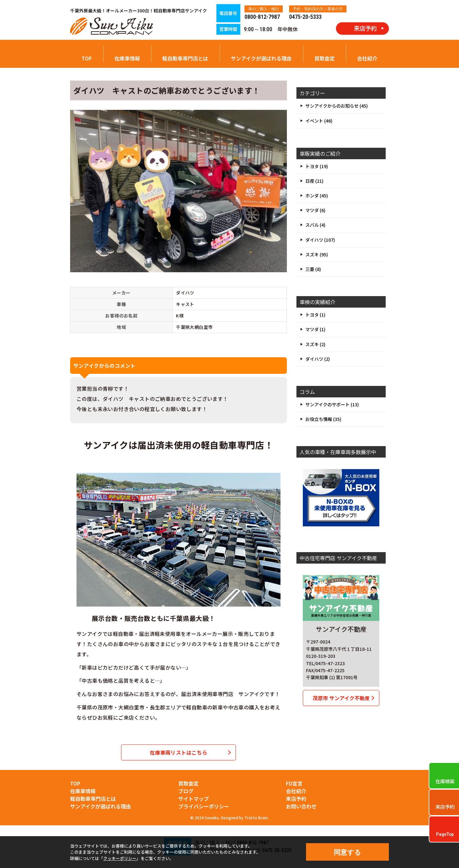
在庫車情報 (127, 58)
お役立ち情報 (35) (323, 419)
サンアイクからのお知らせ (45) (337, 106)
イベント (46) (319, 121)
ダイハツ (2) (318, 359)
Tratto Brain (256, 818)
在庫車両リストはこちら (178, 752)
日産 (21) (314, 181)
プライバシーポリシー (204, 806)
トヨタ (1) (315, 315)
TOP (87, 58)
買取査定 (324, 58)
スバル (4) (315, 225)
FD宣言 (294, 783)
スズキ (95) (317, 254)
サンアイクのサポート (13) (332, 404)
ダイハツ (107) (320, 240)
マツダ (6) (315, 210)
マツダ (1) (315, 329)
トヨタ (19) (317, 166)
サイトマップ (193, 799)
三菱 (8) (313, 269)
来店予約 (296, 799)
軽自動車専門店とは (185, 58)
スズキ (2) (315, 344)
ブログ (186, 791)
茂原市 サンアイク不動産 (341, 698)
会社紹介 (367, 58)
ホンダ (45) (317, 196)
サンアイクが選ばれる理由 (261, 58)
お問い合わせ (301, 806)
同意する (347, 852)
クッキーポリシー (120, 858)
